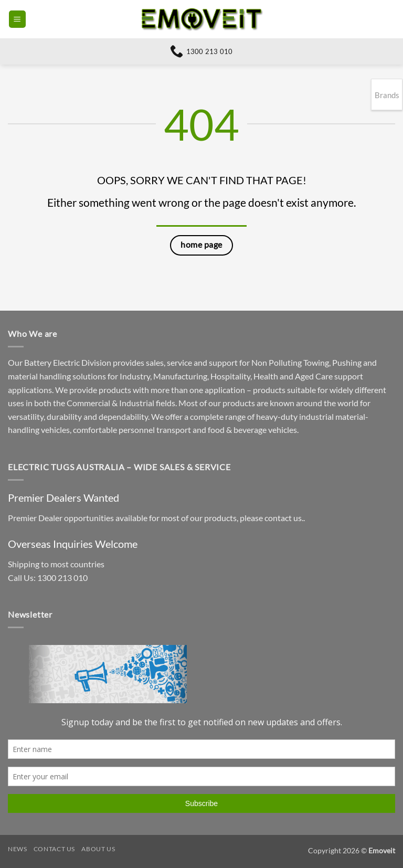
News (17, 849)
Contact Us (54, 849)
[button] (17, 19)
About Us (98, 849)
